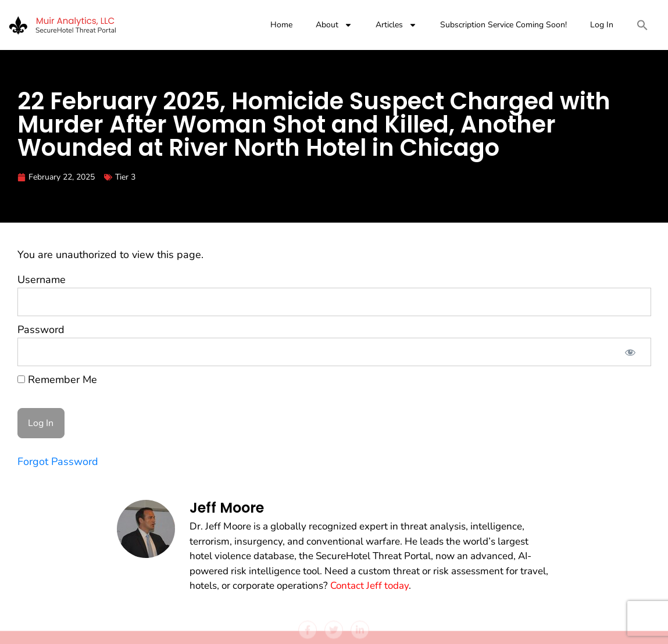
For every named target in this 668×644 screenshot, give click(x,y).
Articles (396, 25)
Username (42, 280)
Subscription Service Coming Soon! (503, 25)
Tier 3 (125, 177)
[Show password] (630, 352)
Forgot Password (58, 461)
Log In (602, 25)
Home (281, 25)
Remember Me (57, 380)
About (334, 25)
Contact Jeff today (369, 586)
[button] (642, 25)
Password (41, 330)
